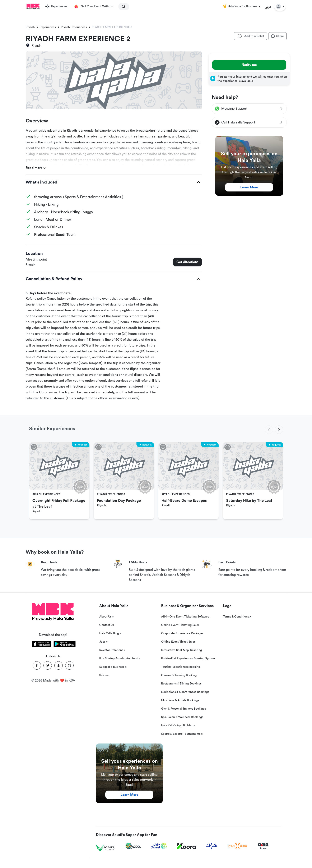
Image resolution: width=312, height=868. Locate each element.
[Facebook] (37, 665)
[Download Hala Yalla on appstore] (42, 645)
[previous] (269, 430)
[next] (279, 430)
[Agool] (133, 846)
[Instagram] (69, 665)
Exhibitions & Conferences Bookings (185, 692)
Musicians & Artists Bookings (180, 700)
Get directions (187, 262)
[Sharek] (212, 846)
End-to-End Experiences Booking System (188, 659)
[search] (122, 6)
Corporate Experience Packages (182, 633)
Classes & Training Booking (179, 675)
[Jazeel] (159, 846)
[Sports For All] (238, 846)
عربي (268, 6)
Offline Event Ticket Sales (178, 642)
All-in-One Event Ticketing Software (185, 617)
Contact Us (107, 625)
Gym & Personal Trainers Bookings (183, 709)
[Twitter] (48, 665)
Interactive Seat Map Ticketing (181, 650)
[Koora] (187, 846)
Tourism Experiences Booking (181, 667)
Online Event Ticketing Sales (180, 625)
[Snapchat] (59, 665)
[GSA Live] (263, 846)
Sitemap (105, 675)
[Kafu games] (106, 848)
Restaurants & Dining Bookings (181, 684)
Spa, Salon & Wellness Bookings (182, 717)
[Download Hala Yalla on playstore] (65, 645)
